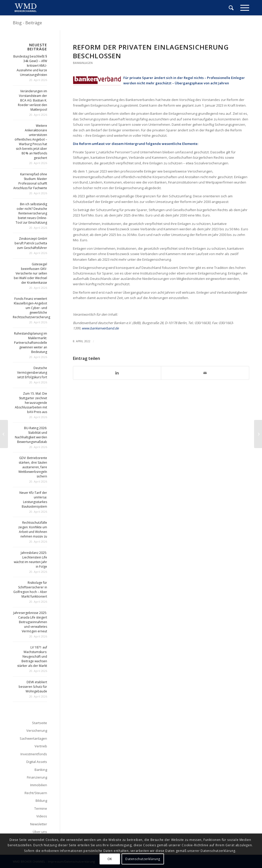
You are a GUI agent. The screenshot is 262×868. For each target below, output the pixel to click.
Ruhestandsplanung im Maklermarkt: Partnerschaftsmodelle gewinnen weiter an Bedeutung (31, 343)
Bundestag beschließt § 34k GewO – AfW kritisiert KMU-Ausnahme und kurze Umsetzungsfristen (30, 66)
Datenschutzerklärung (143, 859)
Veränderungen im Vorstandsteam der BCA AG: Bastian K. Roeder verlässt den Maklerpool (32, 100)
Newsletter (39, 824)
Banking (41, 770)
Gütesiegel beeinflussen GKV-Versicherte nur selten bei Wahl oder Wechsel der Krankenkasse (30, 273)
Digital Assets (37, 762)
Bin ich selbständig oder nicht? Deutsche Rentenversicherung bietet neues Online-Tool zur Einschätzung (31, 213)
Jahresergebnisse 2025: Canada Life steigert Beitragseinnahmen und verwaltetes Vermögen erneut (30, 622)
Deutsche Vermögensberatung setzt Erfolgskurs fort (32, 373)
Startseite (40, 723)
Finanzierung (37, 777)
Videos (42, 816)
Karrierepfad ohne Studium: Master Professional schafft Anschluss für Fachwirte (30, 181)
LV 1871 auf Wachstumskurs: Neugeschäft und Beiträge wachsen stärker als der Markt (32, 656)
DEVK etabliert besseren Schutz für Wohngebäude (33, 687)
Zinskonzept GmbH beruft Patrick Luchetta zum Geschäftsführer (31, 243)
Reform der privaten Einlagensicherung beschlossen (151, 51)
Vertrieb (41, 746)
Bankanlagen (83, 63)
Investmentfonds (34, 754)
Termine (41, 808)
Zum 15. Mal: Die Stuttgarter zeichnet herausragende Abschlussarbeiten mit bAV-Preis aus (31, 403)
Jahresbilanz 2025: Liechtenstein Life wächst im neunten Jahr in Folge (30, 560)
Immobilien (39, 785)
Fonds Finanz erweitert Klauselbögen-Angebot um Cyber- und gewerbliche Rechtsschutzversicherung (31, 308)
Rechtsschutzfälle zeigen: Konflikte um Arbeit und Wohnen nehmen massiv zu (33, 529)
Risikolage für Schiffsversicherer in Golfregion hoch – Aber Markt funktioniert (30, 590)
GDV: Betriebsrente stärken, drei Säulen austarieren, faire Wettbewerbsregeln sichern (33, 467)
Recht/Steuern (36, 793)
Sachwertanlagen (33, 738)
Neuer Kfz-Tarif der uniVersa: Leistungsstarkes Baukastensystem (33, 500)
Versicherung (37, 730)
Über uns (40, 832)
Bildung (41, 801)
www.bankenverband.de (100, 328)
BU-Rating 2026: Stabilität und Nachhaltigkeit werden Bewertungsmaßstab (31, 435)
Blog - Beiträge (27, 23)
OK (110, 859)
